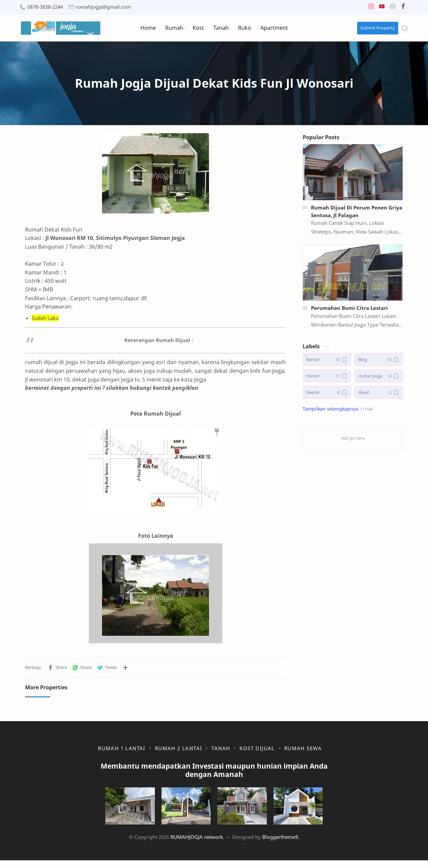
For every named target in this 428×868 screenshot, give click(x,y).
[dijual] (379, 394)
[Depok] (327, 394)
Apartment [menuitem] (274, 28)
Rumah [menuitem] (174, 28)
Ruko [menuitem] (245, 28)
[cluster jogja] (379, 378)
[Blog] (379, 362)
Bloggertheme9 (280, 845)
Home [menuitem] (148, 28)
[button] (371, 8)
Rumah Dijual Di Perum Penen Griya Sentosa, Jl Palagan (357, 213)
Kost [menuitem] (198, 28)
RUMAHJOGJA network (197, 845)
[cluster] (327, 378)
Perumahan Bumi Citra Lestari (349, 310)
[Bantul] (327, 362)
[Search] (405, 28)
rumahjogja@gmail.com (103, 7)
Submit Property (378, 28)
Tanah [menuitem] (221, 28)
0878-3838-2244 (45, 7)
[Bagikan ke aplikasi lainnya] (125, 669)
